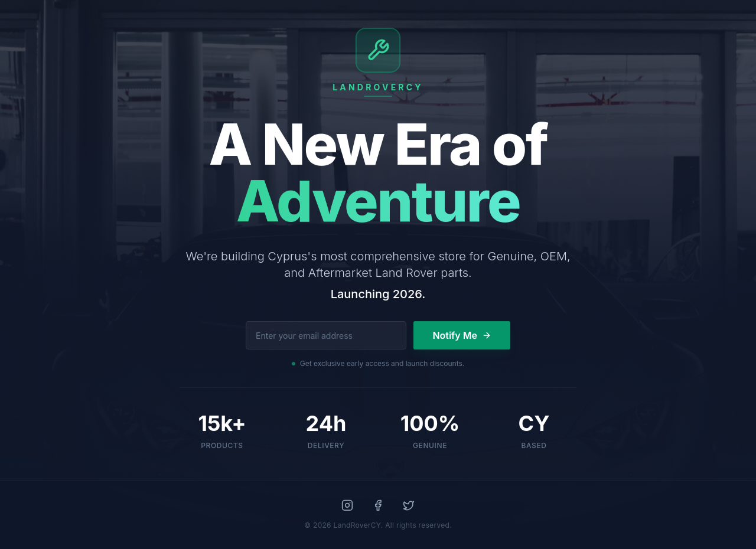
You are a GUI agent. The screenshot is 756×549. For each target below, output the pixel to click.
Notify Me (462, 335)
